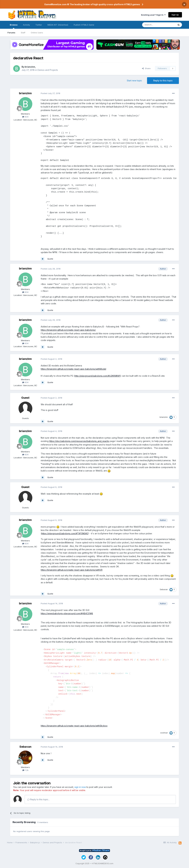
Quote (50, 259)
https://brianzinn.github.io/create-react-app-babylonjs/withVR (72, 570)
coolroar (164, 733)
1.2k (25, 770)
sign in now (80, 787)
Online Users (37, 33)
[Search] (159, 25)
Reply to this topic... (39, 799)
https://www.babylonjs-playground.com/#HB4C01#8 (67, 613)
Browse (14, 26)
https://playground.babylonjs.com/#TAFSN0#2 (65, 533)
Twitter (39, 25)
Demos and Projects (48, 70)
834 (25, 117)
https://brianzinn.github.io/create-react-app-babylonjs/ (68, 330)
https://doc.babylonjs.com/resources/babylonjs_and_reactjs (79, 441)
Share (146, 68)
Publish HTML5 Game (84, 25)
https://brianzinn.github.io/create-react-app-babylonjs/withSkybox (74, 726)
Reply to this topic (163, 81)
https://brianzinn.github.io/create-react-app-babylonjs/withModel (73, 369)
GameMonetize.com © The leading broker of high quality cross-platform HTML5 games (92, 4)
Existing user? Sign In (153, 15)
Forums (11, 33)
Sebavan (164, 589)
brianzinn (30, 67)
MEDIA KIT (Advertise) (58, 25)
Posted (50, 93)
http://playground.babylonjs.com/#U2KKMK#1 (97, 376)
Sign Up (175, 15)
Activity (26, 25)
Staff (23, 33)
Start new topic (134, 81)
